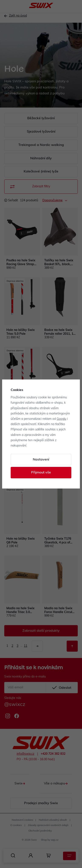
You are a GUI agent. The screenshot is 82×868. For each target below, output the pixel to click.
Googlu (61, 419)
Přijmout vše (41, 473)
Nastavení (41, 460)
